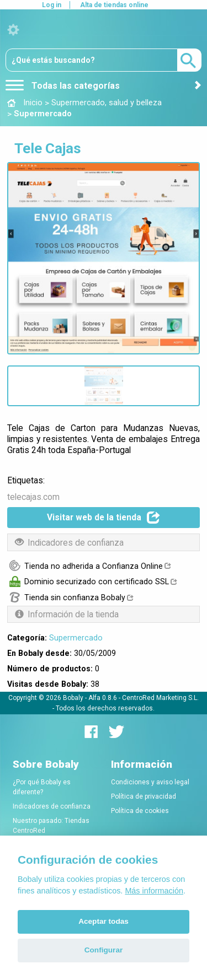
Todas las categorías (63, 86)
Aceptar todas (104, 921)
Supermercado (76, 638)
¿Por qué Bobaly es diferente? (42, 787)
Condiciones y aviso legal (150, 782)
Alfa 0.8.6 (103, 698)
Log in (52, 5)
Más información (154, 891)
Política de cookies (140, 811)
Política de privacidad (144, 796)
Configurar (104, 950)
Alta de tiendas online (114, 5)
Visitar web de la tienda (104, 518)
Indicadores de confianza (52, 806)
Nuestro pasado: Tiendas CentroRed (51, 826)
